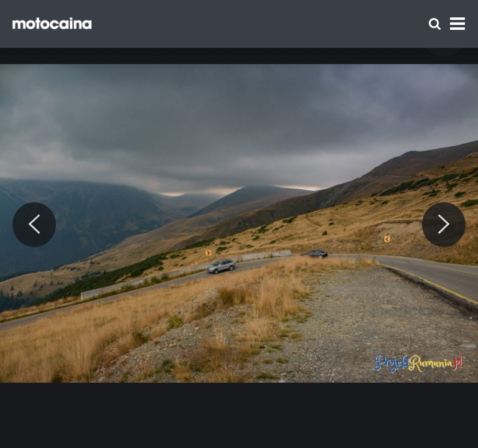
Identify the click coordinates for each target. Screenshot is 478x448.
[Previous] (34, 225)
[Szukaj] (435, 24)
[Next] (444, 225)
